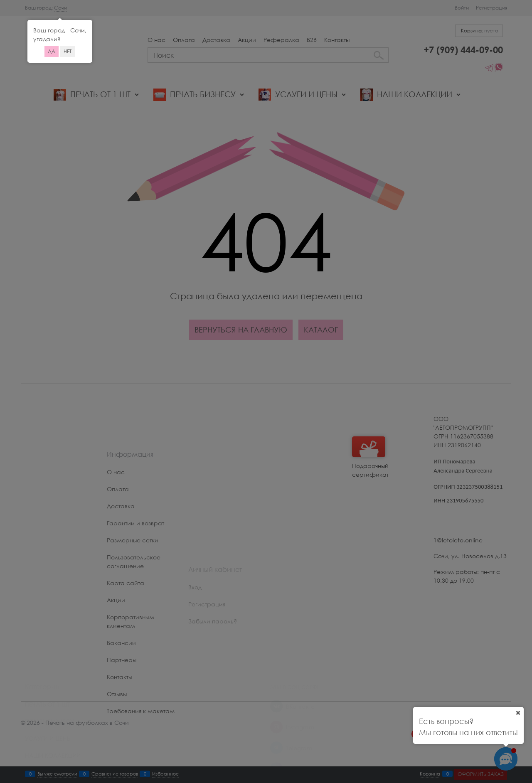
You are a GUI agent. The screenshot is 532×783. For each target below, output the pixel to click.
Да (52, 51)
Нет (68, 51)
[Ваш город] (518, 713)
